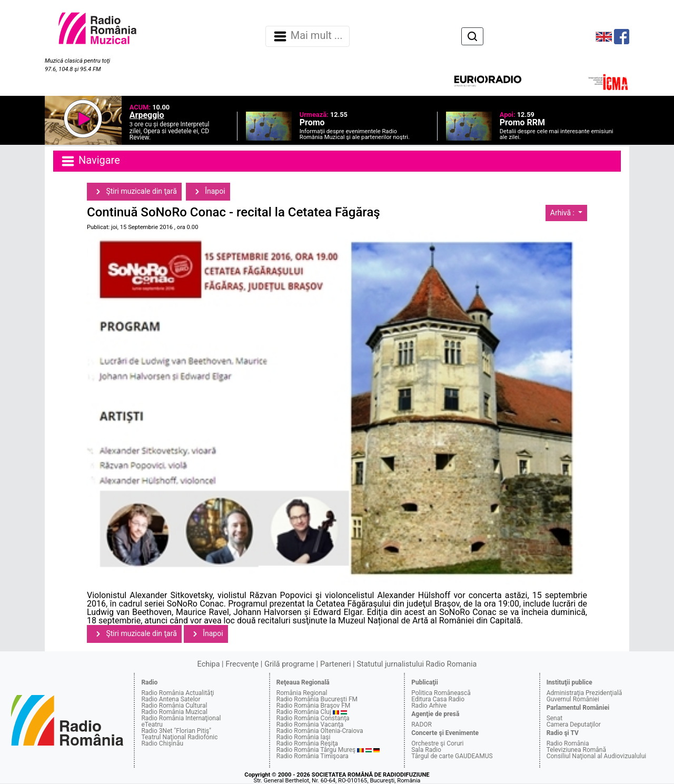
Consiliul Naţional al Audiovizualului (597, 756)
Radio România (568, 743)
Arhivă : (563, 213)
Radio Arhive (429, 706)
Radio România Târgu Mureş (316, 750)
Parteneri (335, 664)
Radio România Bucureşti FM (317, 699)
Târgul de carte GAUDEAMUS (452, 756)
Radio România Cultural (174, 706)
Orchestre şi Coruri (437, 743)
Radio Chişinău (162, 743)
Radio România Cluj (304, 712)
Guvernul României (573, 699)
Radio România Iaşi (304, 737)
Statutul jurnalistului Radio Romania (417, 664)
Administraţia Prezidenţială (584, 693)
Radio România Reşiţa (307, 743)
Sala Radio (426, 750)
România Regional (302, 693)
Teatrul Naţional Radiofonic (179, 737)
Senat (555, 718)
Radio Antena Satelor (171, 699)
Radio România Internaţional (181, 718)
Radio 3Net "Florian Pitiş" (176, 731)
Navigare (90, 161)
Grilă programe (289, 664)
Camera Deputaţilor (574, 725)
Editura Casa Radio (438, 699)
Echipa (209, 664)
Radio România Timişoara (313, 756)
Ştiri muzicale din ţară (134, 192)
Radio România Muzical (174, 712)
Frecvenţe (242, 664)
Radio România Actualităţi (177, 693)
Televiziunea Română (576, 750)
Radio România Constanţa (313, 718)
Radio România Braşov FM (313, 706)
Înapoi (208, 192)
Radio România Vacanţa (310, 725)
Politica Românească (441, 693)
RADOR (422, 725)
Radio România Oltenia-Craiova (320, 731)
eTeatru (152, 725)
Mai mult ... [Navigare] (308, 36)
